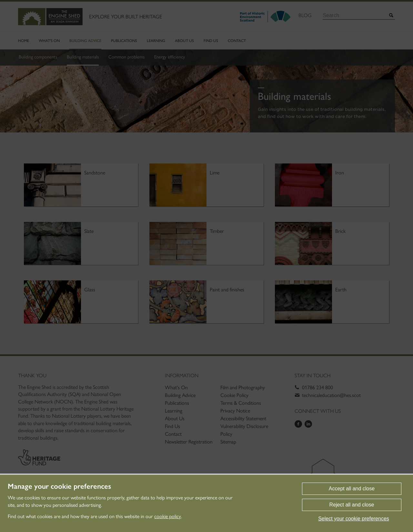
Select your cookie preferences (354, 519)
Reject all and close (352, 505)
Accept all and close (352, 489)
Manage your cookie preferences (59, 486)
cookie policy (168, 516)
